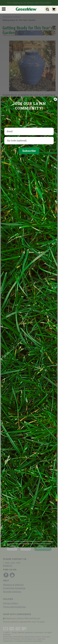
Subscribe (29, 151)
